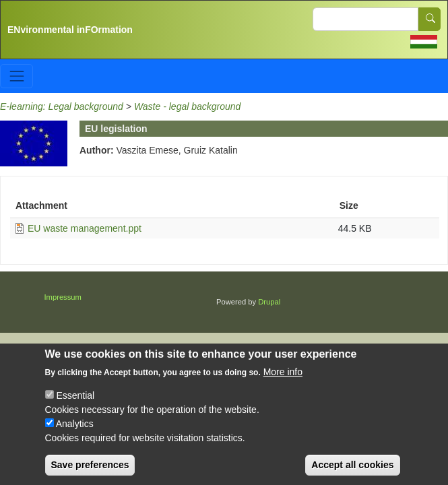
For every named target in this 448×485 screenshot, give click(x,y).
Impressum (63, 297)
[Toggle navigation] (17, 76)
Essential (75, 405)
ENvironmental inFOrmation (70, 30)
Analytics (75, 433)
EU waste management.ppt (85, 228)
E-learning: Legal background (62, 106)
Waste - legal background (188, 106)
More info (283, 381)
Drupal (269, 302)
